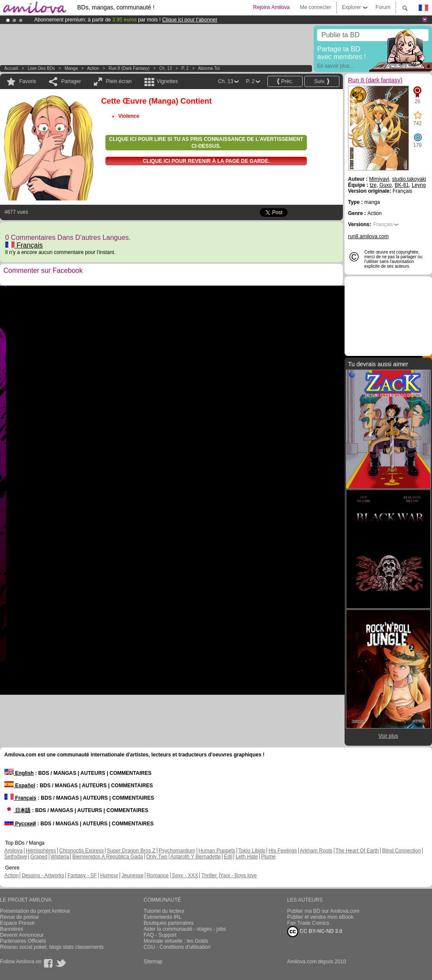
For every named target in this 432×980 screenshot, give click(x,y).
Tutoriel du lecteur (164, 911)
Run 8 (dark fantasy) (129, 68)
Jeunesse (132, 875)
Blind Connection (401, 851)
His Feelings (283, 851)
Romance (157, 875)
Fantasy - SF (82, 875)
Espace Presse (17, 923)
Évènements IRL (163, 917)
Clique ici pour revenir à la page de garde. (206, 161)
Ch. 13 (166, 68)
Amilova (13, 851)
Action (93, 68)
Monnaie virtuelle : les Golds (176, 941)
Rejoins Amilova (271, 7)
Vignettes (167, 81)
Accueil (11, 68)
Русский (20, 824)
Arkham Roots (316, 851)
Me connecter (316, 7)
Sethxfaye (16, 857)
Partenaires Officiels (23, 941)
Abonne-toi (209, 68)
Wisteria (60, 857)
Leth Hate (247, 857)
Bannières (12, 929)
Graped (39, 857)
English (19, 773)
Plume (268, 857)
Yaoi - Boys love (238, 875)
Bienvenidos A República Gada (108, 857)
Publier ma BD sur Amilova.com (323, 911)
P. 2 (185, 68)
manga (71, 68)
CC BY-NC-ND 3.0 (315, 932)
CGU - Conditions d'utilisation (177, 947)
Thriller (210, 875)
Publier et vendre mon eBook (320, 917)
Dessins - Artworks (43, 875)
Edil (228, 857)
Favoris (28, 81)
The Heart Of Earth (357, 851)
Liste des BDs (41, 68)
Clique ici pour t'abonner (190, 20)
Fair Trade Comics (308, 923)
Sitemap (153, 962)
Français (24, 245)
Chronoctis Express (81, 851)
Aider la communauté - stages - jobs (185, 929)
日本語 (17, 810)
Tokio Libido (252, 851)
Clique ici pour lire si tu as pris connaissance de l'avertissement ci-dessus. (206, 143)
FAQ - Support (160, 935)
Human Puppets (217, 851)
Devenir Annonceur (22, 935)
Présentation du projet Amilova (35, 911)
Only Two (157, 857)
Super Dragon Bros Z (131, 851)
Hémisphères (41, 851)
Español (20, 786)
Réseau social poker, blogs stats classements (52, 947)
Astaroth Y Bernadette (195, 857)
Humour (109, 875)
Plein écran (119, 81)
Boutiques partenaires (169, 923)
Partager (71, 81)
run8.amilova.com (368, 236)
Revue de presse (19, 917)
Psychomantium (177, 851)
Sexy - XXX (185, 875)
